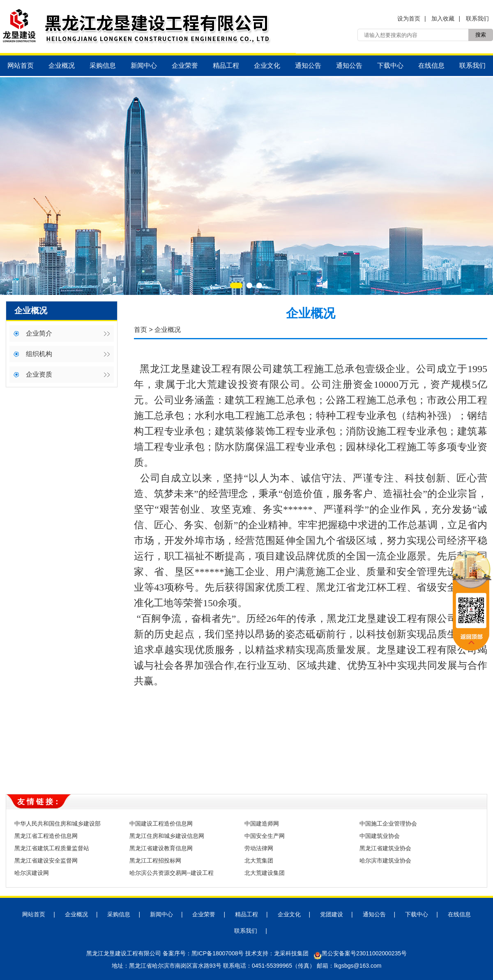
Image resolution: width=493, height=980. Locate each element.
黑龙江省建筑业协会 (385, 848)
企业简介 (39, 333)
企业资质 (39, 374)
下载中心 (390, 66)
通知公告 (308, 66)
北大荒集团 (259, 860)
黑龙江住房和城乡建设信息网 (167, 836)
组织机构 (39, 354)
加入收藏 (443, 18)
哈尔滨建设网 (32, 873)
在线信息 (431, 66)
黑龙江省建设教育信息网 (161, 848)
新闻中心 (144, 66)
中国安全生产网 (265, 836)
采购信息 (103, 66)
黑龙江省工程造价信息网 (46, 836)
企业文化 (267, 66)
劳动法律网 (259, 848)
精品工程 (226, 66)
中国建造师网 (262, 824)
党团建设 (332, 914)
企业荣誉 (185, 66)
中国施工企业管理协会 (388, 824)
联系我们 (477, 18)
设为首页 (409, 18)
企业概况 (62, 66)
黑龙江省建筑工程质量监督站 (52, 848)
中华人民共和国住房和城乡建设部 (58, 824)
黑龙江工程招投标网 (155, 860)
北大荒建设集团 (265, 873)
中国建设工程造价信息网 (161, 824)
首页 (141, 330)
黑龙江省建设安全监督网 (46, 860)
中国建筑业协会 (380, 836)
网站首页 (21, 66)
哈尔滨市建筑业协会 (385, 860)
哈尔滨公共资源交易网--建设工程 (172, 873)
